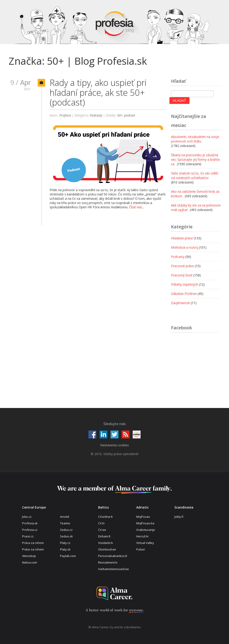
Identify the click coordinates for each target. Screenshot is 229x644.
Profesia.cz (30, 530)
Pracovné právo (183, 266)
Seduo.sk (66, 536)
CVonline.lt (105, 517)
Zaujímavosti (180, 303)
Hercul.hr (142, 536)
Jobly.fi (179, 517)
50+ (120, 115)
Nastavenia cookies (114, 445)
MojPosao (143, 517)
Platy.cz (65, 543)
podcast (130, 115)
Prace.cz (28, 536)
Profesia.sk (30, 523)
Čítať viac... (137, 207)
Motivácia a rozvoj (185, 247)
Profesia (65, 115)
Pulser (141, 549)
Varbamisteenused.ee (113, 569)
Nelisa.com (30, 562)
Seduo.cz (66, 530)
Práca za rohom (33, 543)
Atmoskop (29, 556)
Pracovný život (182, 275)
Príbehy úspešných (185, 284)
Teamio (65, 523)
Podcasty (96, 115)
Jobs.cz (27, 517)
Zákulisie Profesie (184, 294)
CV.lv (101, 523)
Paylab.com (68, 556)
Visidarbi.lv (106, 543)
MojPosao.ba (145, 523)
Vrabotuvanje (146, 530)
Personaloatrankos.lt (113, 556)
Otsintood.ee (107, 549)
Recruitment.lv (108, 562)
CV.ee (102, 530)
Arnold (65, 517)
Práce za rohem (33, 549)
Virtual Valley (145, 543)
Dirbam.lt (104, 536)
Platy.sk (65, 549)
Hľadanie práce (182, 238)
